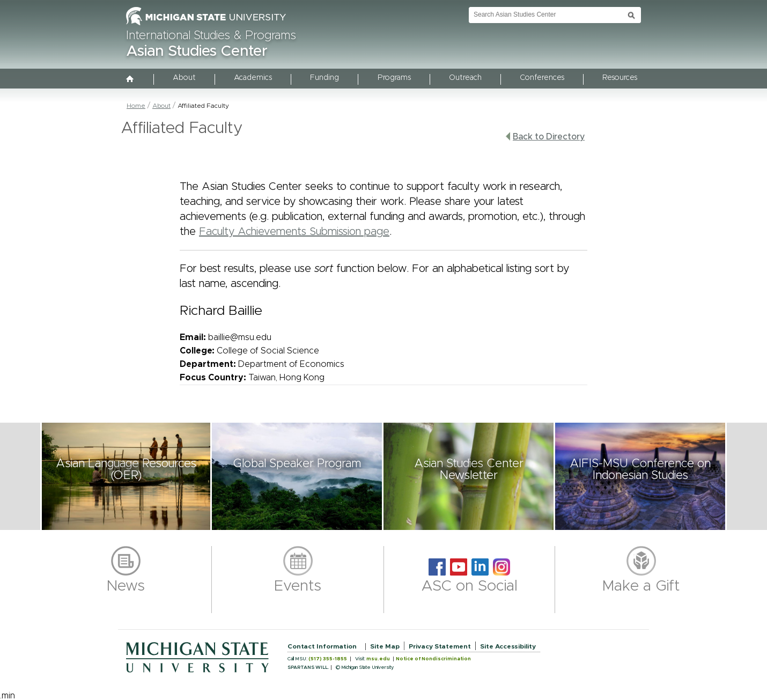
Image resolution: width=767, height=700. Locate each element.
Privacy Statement (440, 646)
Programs (394, 78)
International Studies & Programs (211, 36)
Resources (620, 78)
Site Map (385, 646)
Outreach (465, 78)
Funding (324, 78)
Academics (253, 78)
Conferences (542, 78)
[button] (126, 476)
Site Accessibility (508, 646)
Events (298, 586)
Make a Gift (641, 586)
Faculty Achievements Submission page (294, 232)
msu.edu (378, 659)
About (184, 78)
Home (136, 106)
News (126, 586)
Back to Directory (545, 137)
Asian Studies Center (197, 51)
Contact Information (322, 646)
